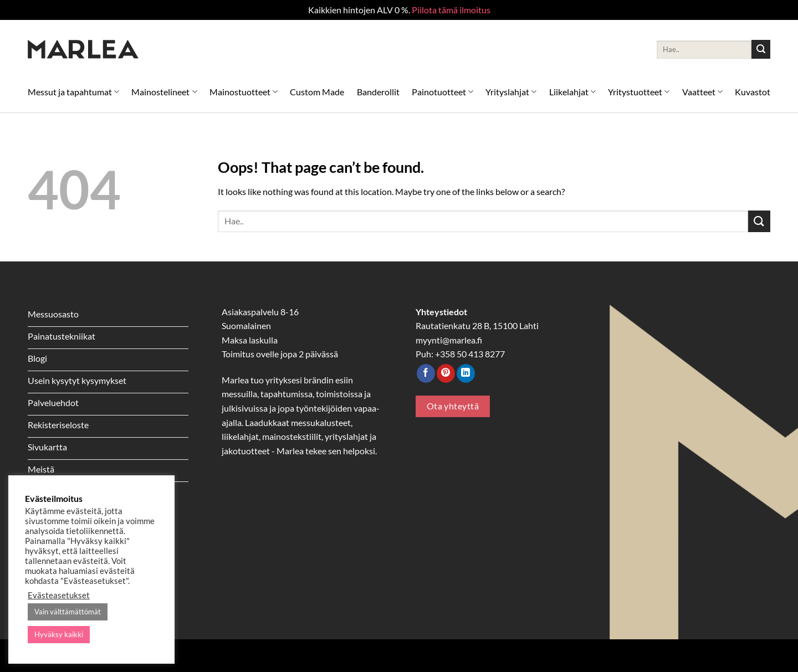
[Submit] (761, 49)
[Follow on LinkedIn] (466, 373)
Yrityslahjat (511, 92)
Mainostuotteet (244, 92)
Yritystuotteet (639, 92)
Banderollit (378, 92)
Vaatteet (702, 92)
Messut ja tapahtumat (73, 92)
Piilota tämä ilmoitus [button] (451, 10)
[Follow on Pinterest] (446, 373)
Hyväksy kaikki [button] (59, 634)
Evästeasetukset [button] (59, 595)
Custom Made (317, 92)
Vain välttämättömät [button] (68, 612)
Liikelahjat (572, 92)
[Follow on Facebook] (426, 373)
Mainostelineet (164, 92)
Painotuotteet (443, 92)
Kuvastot (753, 92)
